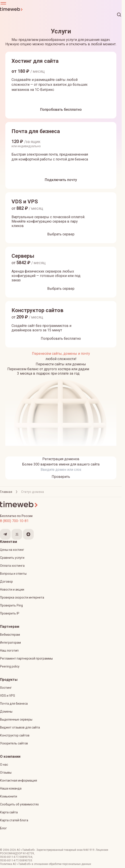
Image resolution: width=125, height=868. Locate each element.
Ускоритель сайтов (14, 743)
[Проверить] (61, 477)
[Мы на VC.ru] (17, 534)
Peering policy (10, 666)
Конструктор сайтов (15, 735)
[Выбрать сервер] (61, 234)
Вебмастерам (10, 635)
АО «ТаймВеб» (26, 850)
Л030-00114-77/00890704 (16, 857)
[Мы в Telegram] (5, 534)
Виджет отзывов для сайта (20, 727)
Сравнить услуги (12, 558)
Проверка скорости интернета (22, 597)
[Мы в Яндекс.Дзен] (28, 534)
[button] (61, 3)
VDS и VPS (8, 696)
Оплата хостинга (12, 566)
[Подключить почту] (61, 180)
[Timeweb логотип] (61, 9)
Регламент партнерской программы (26, 658)
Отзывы (6, 773)
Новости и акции (12, 589)
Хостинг (6, 688)
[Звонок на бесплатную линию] (61, 521)
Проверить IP (10, 613)
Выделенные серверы (16, 719)
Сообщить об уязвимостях (19, 804)
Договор (6, 582)
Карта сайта (9, 812)
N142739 (28, 853)
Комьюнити (9, 796)
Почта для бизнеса (14, 704)
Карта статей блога (14, 820)
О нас (4, 765)
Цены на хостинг (12, 550)
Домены (6, 712)
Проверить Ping (11, 605)
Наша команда (11, 788)
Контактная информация (19, 780)
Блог (3, 828)
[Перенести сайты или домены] (61, 364)
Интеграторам (10, 643)
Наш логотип (9, 651)
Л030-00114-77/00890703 (16, 860)
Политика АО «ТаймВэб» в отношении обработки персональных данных (46, 864)
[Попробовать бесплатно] (61, 110)
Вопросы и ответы (13, 574)
